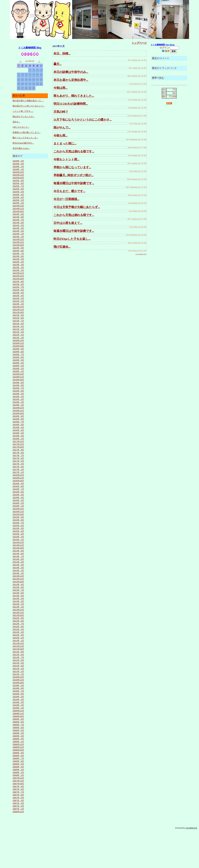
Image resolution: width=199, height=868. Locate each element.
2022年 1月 (18, 312)
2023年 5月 (18, 265)
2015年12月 (18, 528)
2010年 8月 (18, 718)
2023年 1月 (18, 276)
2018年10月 (18, 427)
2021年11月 (18, 318)
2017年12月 (18, 457)
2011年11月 (18, 673)
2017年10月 (18, 463)
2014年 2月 (18, 593)
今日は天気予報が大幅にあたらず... (77, 207)
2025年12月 (18, 173)
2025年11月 (18, 176)
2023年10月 (18, 250)
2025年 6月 (18, 191)
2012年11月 (18, 638)
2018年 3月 (18, 448)
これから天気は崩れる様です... (74, 151)
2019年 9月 (18, 395)
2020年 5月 (18, 371)
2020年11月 (18, 353)
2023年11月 (18, 247)
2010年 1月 (18, 738)
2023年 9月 (18, 253)
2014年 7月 (18, 578)
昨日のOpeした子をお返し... (72, 239)
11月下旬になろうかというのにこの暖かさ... (83, 120)
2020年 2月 (18, 380)
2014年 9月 (18, 573)
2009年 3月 (18, 768)
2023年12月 (18, 244)
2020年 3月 (18, 377)
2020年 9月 (18, 359)
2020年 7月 (18, 365)
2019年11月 (18, 389)
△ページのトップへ (141, 254)
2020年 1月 (18, 383)
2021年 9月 (18, 324)
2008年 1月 (18, 809)
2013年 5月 (18, 620)
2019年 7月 (18, 401)
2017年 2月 (18, 487)
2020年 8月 (18, 362)
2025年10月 (18, 179)
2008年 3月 (18, 803)
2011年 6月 (18, 688)
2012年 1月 (18, 667)
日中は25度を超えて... (68, 223)
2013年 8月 (18, 611)
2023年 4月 (18, 268)
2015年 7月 (18, 543)
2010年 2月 (18, 735)
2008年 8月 (18, 789)
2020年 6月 (18, 368)
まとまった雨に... (65, 143)
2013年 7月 (18, 614)
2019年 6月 (18, 404)
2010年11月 (18, 709)
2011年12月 (18, 670)
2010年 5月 (18, 727)
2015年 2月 (18, 558)
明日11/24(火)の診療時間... (71, 104)
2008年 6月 (18, 795)
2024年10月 (18, 214)
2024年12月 (18, 208)
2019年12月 (18, 386)
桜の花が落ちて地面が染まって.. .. (28, 101)
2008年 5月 (18, 798)
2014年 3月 (18, 590)
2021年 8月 (18, 327)
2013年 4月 (18, 623)
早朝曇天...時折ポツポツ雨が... (73, 175)
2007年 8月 (18, 824)
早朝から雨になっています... (72, 167)
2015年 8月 (18, 540)
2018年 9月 (18, 430)
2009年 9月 (18, 750)
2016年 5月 (18, 513)
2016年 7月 (18, 507)
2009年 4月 (18, 765)
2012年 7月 (18, 650)
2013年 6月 (18, 617)
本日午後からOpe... (21, 148)
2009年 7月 (18, 756)
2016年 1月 (18, 525)
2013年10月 (18, 605)
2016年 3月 (18, 519)
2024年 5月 (18, 229)
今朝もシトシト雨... (66, 159)
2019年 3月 (18, 413)
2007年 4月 (18, 836)
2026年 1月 (18, 170)
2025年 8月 (18, 185)
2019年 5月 (18, 407)
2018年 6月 (18, 439)
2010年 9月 (18, 715)
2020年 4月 (18, 374)
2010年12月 (18, 706)
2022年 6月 (18, 297)
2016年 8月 (18, 504)
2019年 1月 (18, 419)
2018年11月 (18, 424)
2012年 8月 (18, 647)
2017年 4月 (18, 481)
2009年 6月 (18, 759)
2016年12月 (18, 493)
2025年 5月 (18, 194)
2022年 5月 (18, 300)
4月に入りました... (21, 127)
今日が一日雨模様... (66, 199)
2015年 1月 (18, 561)
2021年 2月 (18, 345)
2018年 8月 (18, 433)
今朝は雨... (60, 88)
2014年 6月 (18, 581)
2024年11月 (18, 211)
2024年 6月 (18, 226)
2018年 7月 (18, 436)
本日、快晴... (62, 54)
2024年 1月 (18, 241)
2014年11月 (18, 567)
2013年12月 (18, 599)
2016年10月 (18, 499)
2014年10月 (18, 570)
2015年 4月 (18, 552)
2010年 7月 (18, 721)
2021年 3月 (18, 342)
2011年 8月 (18, 682)
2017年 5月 (18, 478)
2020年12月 (18, 350)
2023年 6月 (18, 262)
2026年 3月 (18, 164)
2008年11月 (18, 780)
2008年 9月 (18, 786)
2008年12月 (18, 777)
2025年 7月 (18, 188)
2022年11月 (18, 282)
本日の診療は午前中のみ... (71, 72)
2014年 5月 (18, 584)
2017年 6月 (18, 475)
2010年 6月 (18, 724)
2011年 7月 (18, 685)
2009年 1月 (18, 774)
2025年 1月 (18, 205)
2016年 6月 (18, 510)
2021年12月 (18, 315)
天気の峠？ (61, 112)
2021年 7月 (18, 330)
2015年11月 (18, 531)
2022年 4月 (18, 303)
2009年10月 (18, 747)
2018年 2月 (18, 451)
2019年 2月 (18, 416)
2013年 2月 (18, 629)
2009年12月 (18, 741)
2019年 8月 (18, 398)
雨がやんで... (62, 128)
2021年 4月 (18, 339)
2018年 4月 (18, 445)
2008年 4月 (18, 801)
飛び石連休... (62, 247)
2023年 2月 (18, 273)
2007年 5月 (18, 833)
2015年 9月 (18, 537)
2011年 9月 (18, 679)
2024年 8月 (18, 220)
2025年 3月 (18, 199)
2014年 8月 (18, 575)
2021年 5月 (18, 336)
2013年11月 (18, 602)
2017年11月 (18, 460)
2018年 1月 (18, 454)
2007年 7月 (18, 827)
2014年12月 (18, 564)
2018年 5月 (18, 442)
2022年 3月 (18, 306)
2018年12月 (18, 422)
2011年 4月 (18, 694)
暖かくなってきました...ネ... (25, 138)
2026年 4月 (18, 161)
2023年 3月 (18, 271)
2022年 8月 (18, 291)
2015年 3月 (18, 555)
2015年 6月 (18, 546)
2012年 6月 (18, 652)
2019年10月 (18, 392)
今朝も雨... (60, 135)
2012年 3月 (18, 661)
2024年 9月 (18, 217)
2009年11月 (18, 744)
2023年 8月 (18, 256)
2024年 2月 (18, 238)
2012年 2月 (18, 664)
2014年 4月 (18, 587)
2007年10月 (18, 818)
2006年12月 (18, 848)
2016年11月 (18, 496)
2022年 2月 (18, 309)
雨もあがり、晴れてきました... (74, 96)
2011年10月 (18, 676)
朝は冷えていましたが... (23, 116)
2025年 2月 (18, 202)
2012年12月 (18, 635)
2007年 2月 (18, 842)
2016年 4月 (18, 516)
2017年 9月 (18, 466)
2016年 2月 (18, 522)
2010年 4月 (18, 729)
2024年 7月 (18, 223)
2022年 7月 (18, 294)
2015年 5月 (18, 549)
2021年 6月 (18, 333)
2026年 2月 (18, 167)
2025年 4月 (18, 197)
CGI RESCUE (191, 864)
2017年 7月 (18, 472)
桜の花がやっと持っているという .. (29, 106)
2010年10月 (18, 712)
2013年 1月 (18, 632)
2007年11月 (18, 815)
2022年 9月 (18, 288)
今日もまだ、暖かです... (69, 191)
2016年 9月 (18, 501)
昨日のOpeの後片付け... (23, 143)
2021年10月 (18, 321)
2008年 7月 (18, 792)
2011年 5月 (18, 691)
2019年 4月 (18, 410)
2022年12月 (18, 279)
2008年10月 (18, 783)
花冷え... (16, 122)
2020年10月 (18, 356)
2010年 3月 (18, 732)
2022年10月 (18, 285)
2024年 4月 (18, 232)
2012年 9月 (18, 644)
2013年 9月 (18, 608)
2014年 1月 (18, 596)
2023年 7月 (18, 259)
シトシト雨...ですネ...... (23, 111)
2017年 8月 (18, 469)
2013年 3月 (18, 626)
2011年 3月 (18, 697)
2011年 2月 (18, 700)
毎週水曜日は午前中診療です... (74, 183)
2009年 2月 (18, 771)
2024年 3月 (18, 235)
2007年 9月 (18, 821)
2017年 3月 (18, 484)
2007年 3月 (18, 839)
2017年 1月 (18, 490)
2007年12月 (18, 812)
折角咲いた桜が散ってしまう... (27, 132)
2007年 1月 (18, 845)
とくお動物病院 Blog (30, 48)
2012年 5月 (18, 655)
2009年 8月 (18, 753)
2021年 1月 (18, 348)
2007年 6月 (18, 830)
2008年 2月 (18, 806)
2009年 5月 (18, 762)
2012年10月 (18, 641)
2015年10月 (18, 534)
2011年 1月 (18, 703)
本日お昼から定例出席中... (71, 80)
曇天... (58, 64)
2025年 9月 (18, 182)
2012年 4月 (18, 658)
